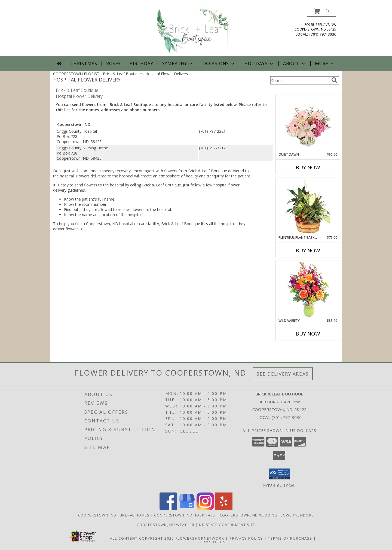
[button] (321, 11)
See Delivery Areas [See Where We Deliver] (283, 374)
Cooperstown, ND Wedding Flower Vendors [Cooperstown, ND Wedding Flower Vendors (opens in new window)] (267, 515)
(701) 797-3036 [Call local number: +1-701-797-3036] (323, 34)
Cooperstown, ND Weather (166, 524)
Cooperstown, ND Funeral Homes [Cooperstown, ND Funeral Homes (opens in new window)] (114, 515)
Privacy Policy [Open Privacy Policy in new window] (246, 538)
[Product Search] (300, 80)
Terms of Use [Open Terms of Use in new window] (213, 542)
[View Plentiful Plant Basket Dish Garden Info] (308, 207)
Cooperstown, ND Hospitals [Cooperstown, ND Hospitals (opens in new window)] (185, 515)
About (295, 64)
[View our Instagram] (205, 508)
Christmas (84, 64)
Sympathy (178, 64)
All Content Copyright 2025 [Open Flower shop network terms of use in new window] (142, 538)
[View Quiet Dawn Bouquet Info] (308, 123)
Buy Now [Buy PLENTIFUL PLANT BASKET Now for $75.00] (308, 250)
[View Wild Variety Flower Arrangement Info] (308, 290)
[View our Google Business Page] (187, 508)
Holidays (259, 64)
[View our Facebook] (168, 508)
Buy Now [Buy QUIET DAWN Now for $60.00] (308, 167)
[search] (334, 80)
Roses (113, 64)
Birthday (141, 64)
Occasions (219, 64)
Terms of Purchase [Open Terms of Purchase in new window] (290, 538)
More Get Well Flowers (300, 90)
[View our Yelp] (224, 508)
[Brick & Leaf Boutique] (197, 31)
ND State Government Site (227, 524)
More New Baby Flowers (300, 349)
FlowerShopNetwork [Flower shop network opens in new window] (200, 538)
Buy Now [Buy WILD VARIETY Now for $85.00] (308, 334)
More (325, 64)
